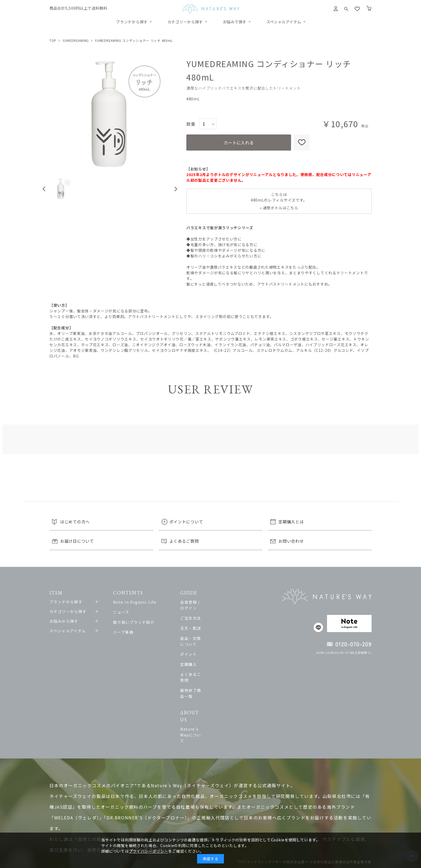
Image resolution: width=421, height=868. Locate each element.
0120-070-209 (353, 644)
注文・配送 (209, 622)
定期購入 (207, 652)
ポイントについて (186, 522)
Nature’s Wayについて (221, 698)
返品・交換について (217, 632)
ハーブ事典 (128, 632)
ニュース (126, 612)
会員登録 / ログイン (217, 602)
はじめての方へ (75, 522)
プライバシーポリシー (149, 851)
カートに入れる (239, 143)
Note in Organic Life (139, 602)
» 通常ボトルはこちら (279, 208)
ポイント (207, 642)
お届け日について (77, 541)
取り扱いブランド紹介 (139, 622)
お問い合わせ (291, 541)
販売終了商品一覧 (215, 672)
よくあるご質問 (184, 541)
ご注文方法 (209, 612)
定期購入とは (291, 522)
